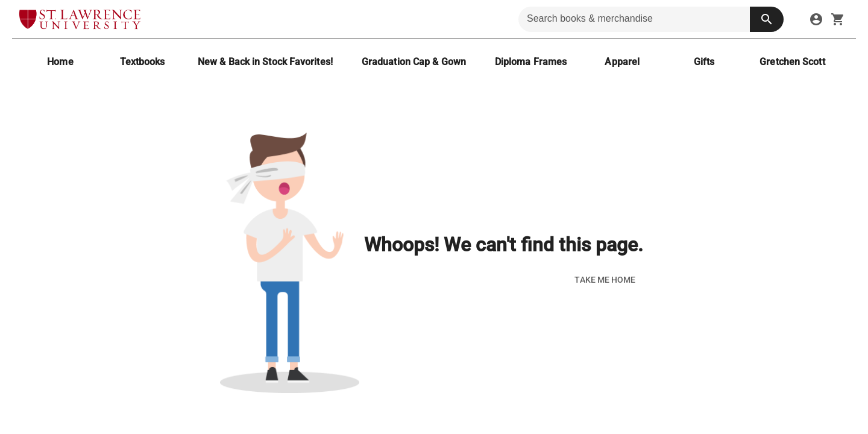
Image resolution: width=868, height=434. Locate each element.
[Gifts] (704, 62)
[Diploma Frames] (531, 62)
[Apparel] (622, 62)
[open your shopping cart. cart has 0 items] (838, 19)
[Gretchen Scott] (792, 62)
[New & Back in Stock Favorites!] (265, 62)
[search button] (767, 19)
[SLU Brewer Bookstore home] (80, 19)
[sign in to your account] (816, 19)
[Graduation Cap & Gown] (414, 62)
